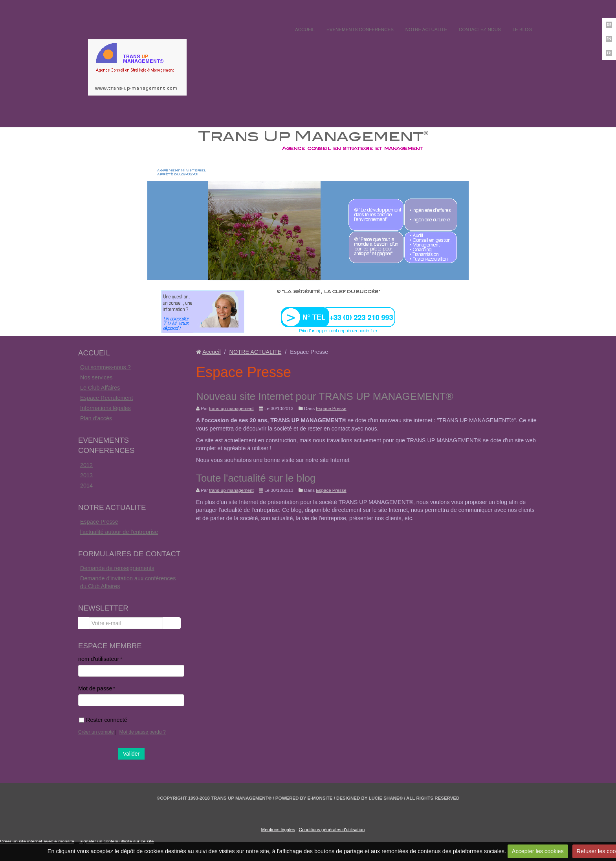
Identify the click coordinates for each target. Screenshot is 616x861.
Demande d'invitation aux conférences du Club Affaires (128, 582)
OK (172, 623)
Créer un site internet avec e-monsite (37, 841)
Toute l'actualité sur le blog (256, 478)
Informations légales (105, 408)
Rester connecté (103, 720)
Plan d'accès (96, 418)
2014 (86, 486)
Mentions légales (278, 830)
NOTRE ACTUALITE (426, 29)
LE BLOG (522, 29)
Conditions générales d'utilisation (332, 830)
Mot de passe (95, 688)
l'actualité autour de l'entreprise (119, 532)
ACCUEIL (305, 29)
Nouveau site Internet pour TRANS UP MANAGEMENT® (325, 396)
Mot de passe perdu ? (143, 732)
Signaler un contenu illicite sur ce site (116, 841)
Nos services (96, 377)
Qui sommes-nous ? (105, 367)
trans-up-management (231, 408)
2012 (86, 465)
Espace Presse (99, 522)
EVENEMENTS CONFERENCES (360, 29)
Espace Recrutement (106, 398)
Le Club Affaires (100, 388)
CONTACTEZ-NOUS (480, 29)
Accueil (211, 352)
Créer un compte (96, 732)
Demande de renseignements (117, 568)
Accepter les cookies (538, 851)
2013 (86, 475)
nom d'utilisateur (99, 659)
